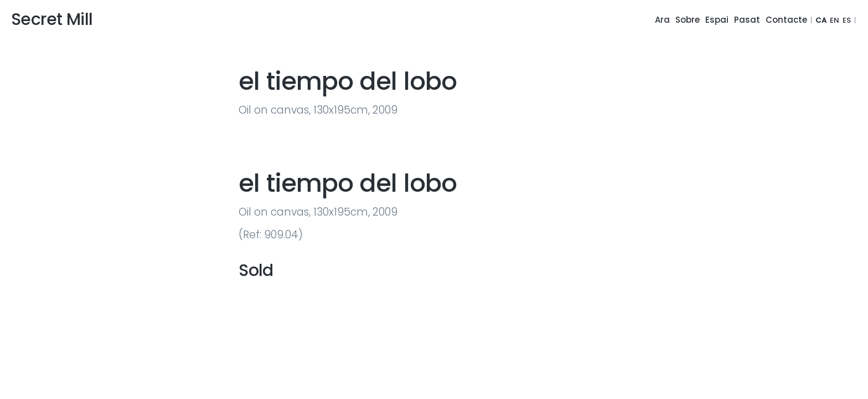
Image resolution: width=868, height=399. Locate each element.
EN (835, 20)
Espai (717, 20)
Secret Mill (52, 19)
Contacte (786, 20)
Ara (662, 20)
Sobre (688, 20)
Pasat (747, 20)
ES (847, 20)
